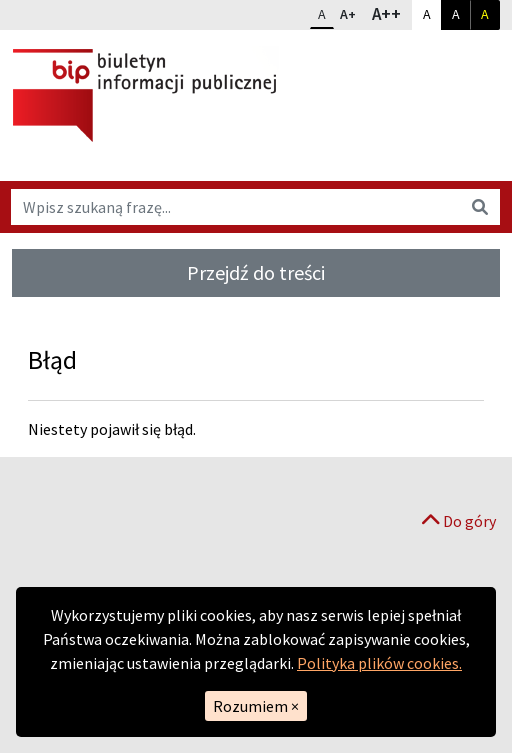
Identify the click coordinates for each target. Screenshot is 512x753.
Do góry (459, 521)
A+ (352, 12)
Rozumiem (256, 706)
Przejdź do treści (256, 272)
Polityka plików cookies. (379, 663)
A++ (391, 13)
